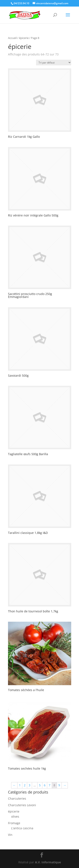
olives (15, 816)
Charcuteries (17, 798)
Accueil (12, 38)
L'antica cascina (22, 828)
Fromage (14, 823)
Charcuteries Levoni (22, 805)
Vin (10, 835)
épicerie (14, 811)
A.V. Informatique (48, 862)
